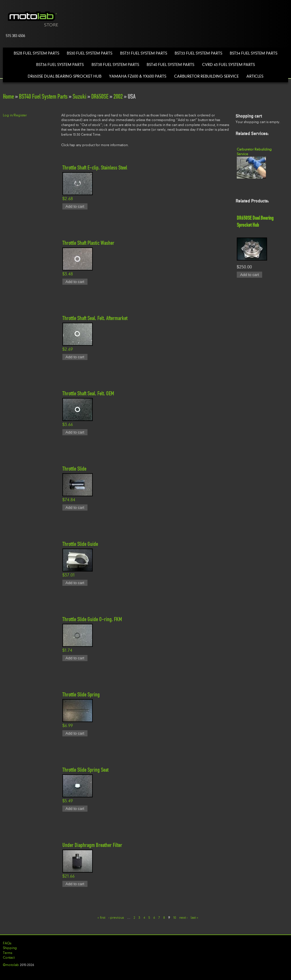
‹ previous (116, 917)
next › (183, 917)
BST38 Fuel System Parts (115, 65)
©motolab (11, 965)
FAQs (7, 943)
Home (8, 96)
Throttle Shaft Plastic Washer (88, 243)
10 (175, 917)
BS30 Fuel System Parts (90, 53)
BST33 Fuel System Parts (198, 53)
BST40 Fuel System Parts (170, 65)
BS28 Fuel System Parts (36, 53)
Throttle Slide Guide (80, 544)
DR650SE (100, 96)
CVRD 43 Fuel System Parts (228, 65)
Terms (8, 953)
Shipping (10, 948)
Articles (255, 76)
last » (194, 917)
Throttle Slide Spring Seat (85, 770)
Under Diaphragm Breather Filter (92, 845)
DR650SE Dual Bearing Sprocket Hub (65, 76)
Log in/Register (15, 115)
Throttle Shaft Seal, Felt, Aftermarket (95, 318)
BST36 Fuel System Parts (60, 65)
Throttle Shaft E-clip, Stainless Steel (95, 167)
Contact (9, 958)
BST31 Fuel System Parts (144, 53)
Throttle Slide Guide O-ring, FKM (92, 619)
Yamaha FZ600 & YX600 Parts (138, 76)
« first (101, 917)
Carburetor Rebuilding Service (206, 76)
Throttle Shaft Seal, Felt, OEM (88, 393)
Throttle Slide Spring (81, 694)
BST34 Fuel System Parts (254, 53)
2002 (118, 96)
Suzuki (79, 96)
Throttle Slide (74, 469)
